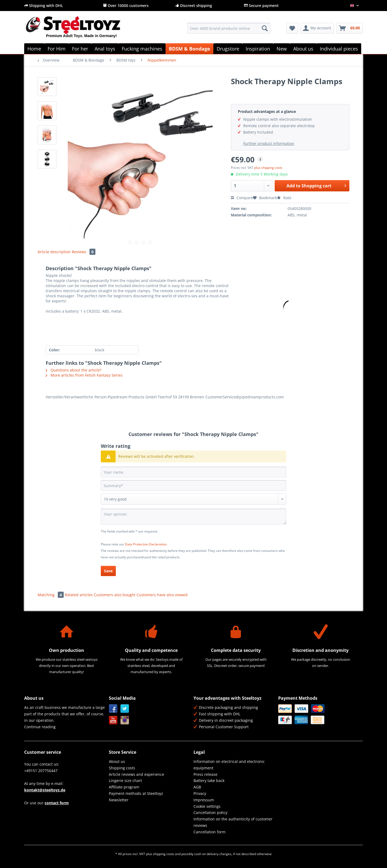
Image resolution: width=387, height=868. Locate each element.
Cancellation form (209, 832)
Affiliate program (124, 787)
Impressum (204, 800)
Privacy (200, 793)
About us (117, 761)
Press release (205, 774)
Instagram (125, 720)
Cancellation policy (210, 812)
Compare (242, 198)
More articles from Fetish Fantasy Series (84, 375)
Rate (284, 198)
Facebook (113, 709)
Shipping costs (122, 768)
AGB (197, 787)
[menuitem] (229, 31)
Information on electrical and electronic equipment (229, 765)
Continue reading (40, 727)
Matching (51, 595)
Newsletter (119, 800)
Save (108, 571)
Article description (54, 252)
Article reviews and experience (137, 774)
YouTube (113, 720)
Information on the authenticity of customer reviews (233, 822)
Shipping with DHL (44, 6)
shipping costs (164, 854)
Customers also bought (115, 595)
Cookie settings (207, 806)
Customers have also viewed (162, 595)
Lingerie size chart (125, 781)
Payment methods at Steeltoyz (136, 793)
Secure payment (261, 6)
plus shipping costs (268, 168)
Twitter (125, 709)
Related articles (79, 595)
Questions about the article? (74, 370)
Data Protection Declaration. (146, 544)
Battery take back (209, 781)
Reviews (84, 252)
